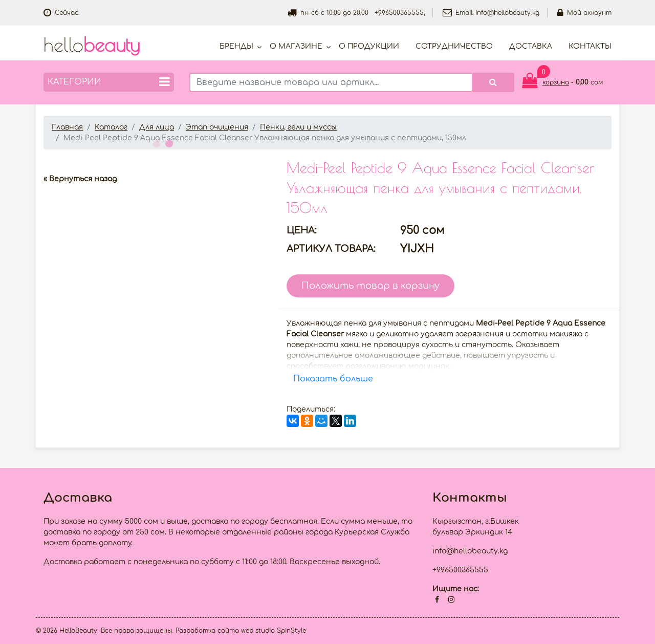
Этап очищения (217, 127)
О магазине (296, 46)
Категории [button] (109, 82)
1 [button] (155, 142)
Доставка (531, 46)
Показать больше (333, 379)
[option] (157, 158)
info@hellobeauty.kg (507, 13)
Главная (67, 127)
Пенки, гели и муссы (298, 127)
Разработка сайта (207, 631)
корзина (556, 82)
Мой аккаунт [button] (584, 13)
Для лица (157, 127)
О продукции (369, 46)
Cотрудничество (454, 46)
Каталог (111, 127)
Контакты (590, 46)
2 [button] (168, 142)
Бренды (236, 46)
